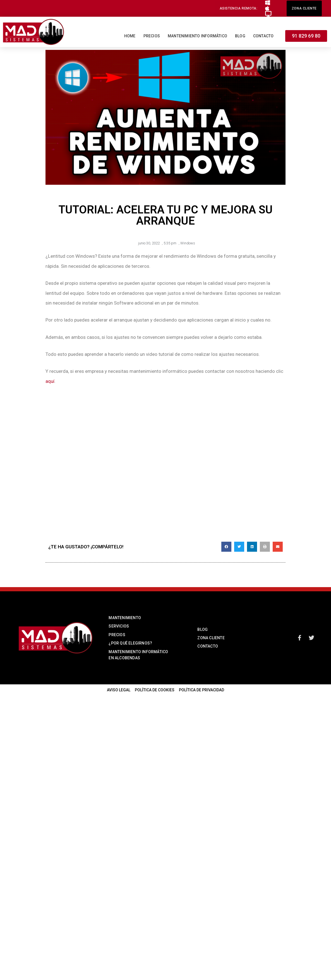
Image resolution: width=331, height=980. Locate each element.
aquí (50, 381)
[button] (239, 8)
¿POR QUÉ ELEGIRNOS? (130, 643)
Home (130, 36)
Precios (152, 36)
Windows (188, 243)
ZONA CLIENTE (211, 638)
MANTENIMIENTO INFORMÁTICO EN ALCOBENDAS (138, 655)
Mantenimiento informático (197, 36)
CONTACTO (208, 646)
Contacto (263, 36)
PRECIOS (117, 635)
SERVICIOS (119, 626)
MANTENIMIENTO (125, 618)
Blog (240, 36)
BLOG (202, 629)
